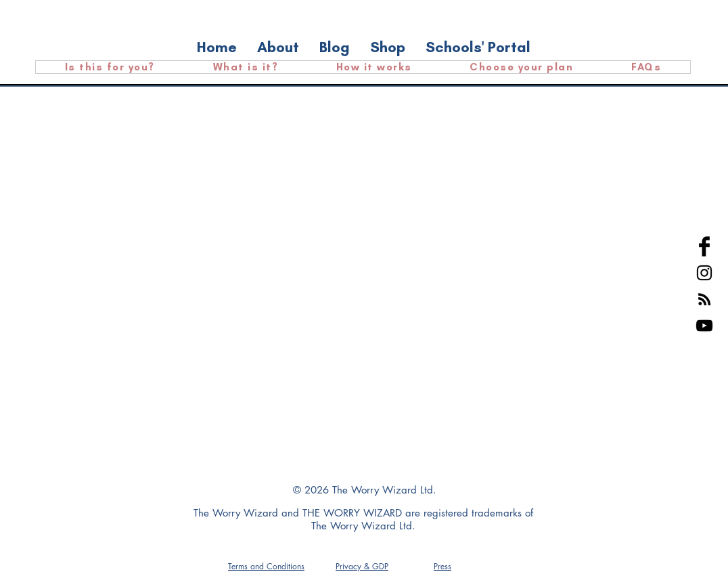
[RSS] (704, 299)
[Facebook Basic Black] (704, 246)
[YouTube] (704, 326)
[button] (442, 566)
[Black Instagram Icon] (704, 273)
